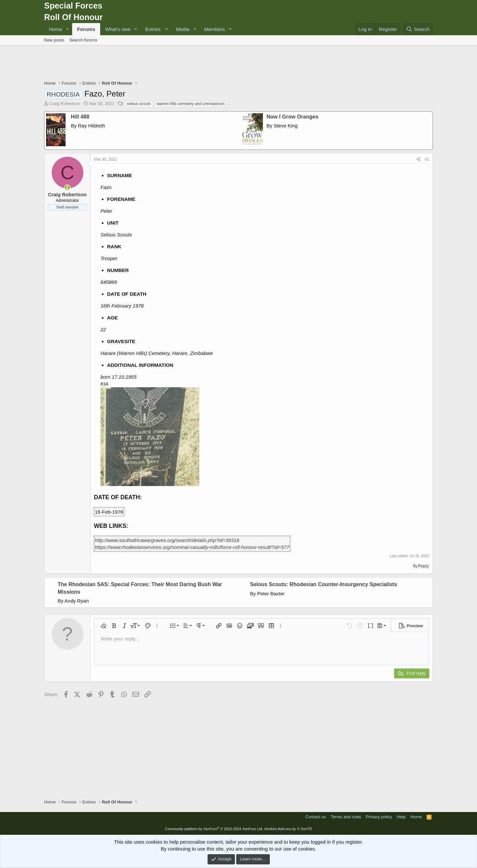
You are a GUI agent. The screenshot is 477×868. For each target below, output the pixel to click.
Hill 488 (80, 117)
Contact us (316, 817)
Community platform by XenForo (214, 829)
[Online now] (67, 188)
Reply (423, 566)
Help (401, 817)
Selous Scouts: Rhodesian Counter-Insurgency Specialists (323, 584)
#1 (427, 159)
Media (183, 29)
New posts (54, 40)
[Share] (419, 160)
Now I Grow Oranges (292, 117)
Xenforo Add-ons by (288, 829)
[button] (68, 29)
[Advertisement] (238, 64)
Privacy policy (379, 817)
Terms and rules (346, 817)
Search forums (84, 40)
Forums (86, 29)
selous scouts (139, 104)
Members (215, 29)
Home (56, 29)
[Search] (418, 29)
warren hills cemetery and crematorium (191, 104)
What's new (118, 29)
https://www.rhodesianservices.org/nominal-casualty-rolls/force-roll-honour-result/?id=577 (192, 547)
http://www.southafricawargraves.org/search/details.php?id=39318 (167, 540)
